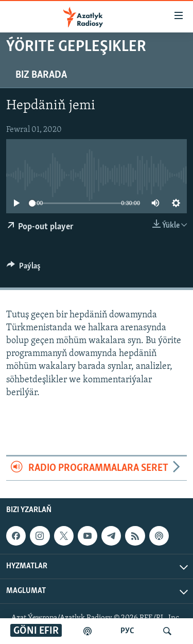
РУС (127, 631)
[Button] (24, 268)
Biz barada (41, 75)
